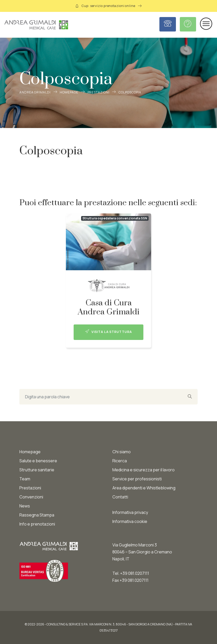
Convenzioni (31, 497)
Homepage (69, 92)
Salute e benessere (38, 461)
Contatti (120, 497)
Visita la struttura (109, 332)
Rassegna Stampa (37, 515)
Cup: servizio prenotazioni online (109, 6)
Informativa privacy (130, 512)
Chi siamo (122, 452)
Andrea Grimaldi (35, 92)
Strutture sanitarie (37, 470)
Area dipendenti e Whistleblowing (144, 488)
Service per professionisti (137, 479)
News (25, 506)
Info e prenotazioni (37, 524)
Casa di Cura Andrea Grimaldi (109, 307)
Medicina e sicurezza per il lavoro (144, 470)
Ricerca (120, 461)
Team (25, 479)
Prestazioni (99, 92)
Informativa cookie (130, 521)
